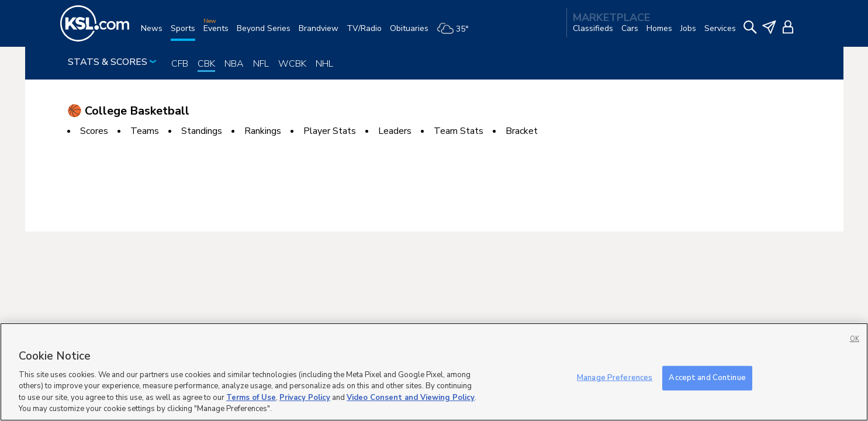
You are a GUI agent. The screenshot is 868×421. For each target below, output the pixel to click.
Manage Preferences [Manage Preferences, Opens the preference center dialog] (615, 378)
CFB (180, 64)
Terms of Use (251, 398)
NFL (261, 64)
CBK (206, 64)
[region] (434, 372)
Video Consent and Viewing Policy (411, 398)
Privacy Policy (305, 398)
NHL (324, 64)
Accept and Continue (707, 378)
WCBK (292, 64)
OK (855, 339)
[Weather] (457, 33)
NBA (234, 64)
